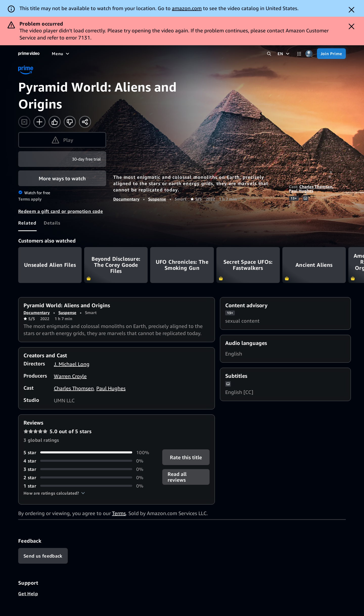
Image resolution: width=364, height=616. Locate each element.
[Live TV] (162, 54)
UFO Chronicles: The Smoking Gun (182, 265)
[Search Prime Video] (269, 54)
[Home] (29, 54)
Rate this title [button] (186, 457)
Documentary (126, 199)
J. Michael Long (72, 364)
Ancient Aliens (314, 265)
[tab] (27, 223)
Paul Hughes (301, 191)
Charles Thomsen (316, 187)
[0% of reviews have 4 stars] (87, 461)
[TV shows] (99, 54)
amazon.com (187, 8)
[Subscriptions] (194, 54)
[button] (54, 493)
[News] (142, 54)
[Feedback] (43, 556)
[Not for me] (70, 122)
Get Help (28, 593)
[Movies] (75, 54)
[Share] (85, 122)
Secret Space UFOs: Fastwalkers (248, 265)
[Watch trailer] (24, 122)
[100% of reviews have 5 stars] (87, 453)
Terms (119, 513)
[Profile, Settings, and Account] (309, 54)
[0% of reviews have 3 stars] (87, 469)
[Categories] (299, 54)
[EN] (284, 54)
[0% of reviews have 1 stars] (87, 486)
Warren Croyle (70, 376)
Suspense (157, 199)
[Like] (55, 122)
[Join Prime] (331, 54)
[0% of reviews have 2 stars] (87, 478)
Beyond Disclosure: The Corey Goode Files (116, 265)
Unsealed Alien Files (50, 265)
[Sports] (122, 54)
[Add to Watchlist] (39, 122)
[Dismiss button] (351, 10)
